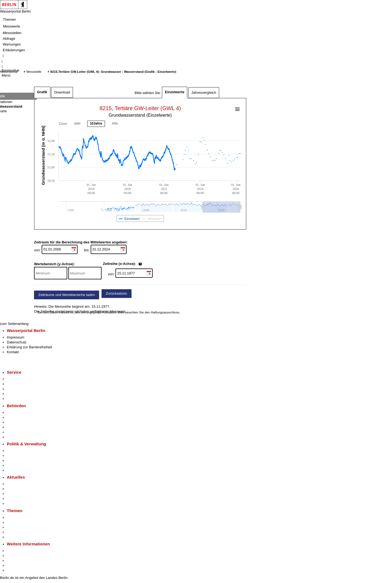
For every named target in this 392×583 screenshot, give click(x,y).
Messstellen (12, 33)
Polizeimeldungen (21, 489)
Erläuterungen (14, 50)
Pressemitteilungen (22, 484)
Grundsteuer (17, 537)
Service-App (16, 379)
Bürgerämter (17, 427)
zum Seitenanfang (14, 324)
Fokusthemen (18, 517)
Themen (10, 19)
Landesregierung (20, 451)
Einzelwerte (175, 92)
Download (62, 92)
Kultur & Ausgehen (22, 551)
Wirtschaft (15, 561)
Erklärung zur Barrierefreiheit (29, 347)
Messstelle (34, 72)
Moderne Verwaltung (23, 527)
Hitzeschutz (16, 504)
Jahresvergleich (204, 93)
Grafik (42, 92)
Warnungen (12, 44)
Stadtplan (14, 570)
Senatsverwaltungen (23, 417)
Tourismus (15, 556)
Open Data (15, 465)
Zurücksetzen (117, 293)
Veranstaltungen (20, 494)
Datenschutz (17, 342)
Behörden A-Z (18, 413)
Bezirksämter (17, 422)
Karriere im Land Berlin (25, 456)
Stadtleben (15, 565)
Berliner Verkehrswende (26, 522)
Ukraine (13, 499)
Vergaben (14, 470)
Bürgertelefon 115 (21, 389)
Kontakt (13, 352)
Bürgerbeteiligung (21, 460)
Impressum (16, 337)
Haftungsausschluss (165, 312)
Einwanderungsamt (22, 437)
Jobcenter (15, 432)
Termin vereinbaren (22, 384)
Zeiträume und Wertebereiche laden (67, 295)
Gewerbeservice (20, 399)
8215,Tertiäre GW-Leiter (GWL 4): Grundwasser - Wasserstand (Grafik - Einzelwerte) (113, 72)
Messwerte (12, 26)
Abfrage (9, 39)
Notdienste (15, 394)
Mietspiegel (16, 532)
